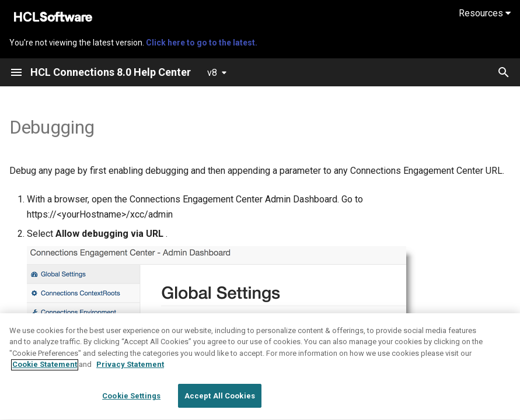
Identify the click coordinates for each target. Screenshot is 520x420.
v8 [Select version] (212, 73)
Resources (485, 13)
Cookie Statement (45, 403)
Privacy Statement (130, 403)
